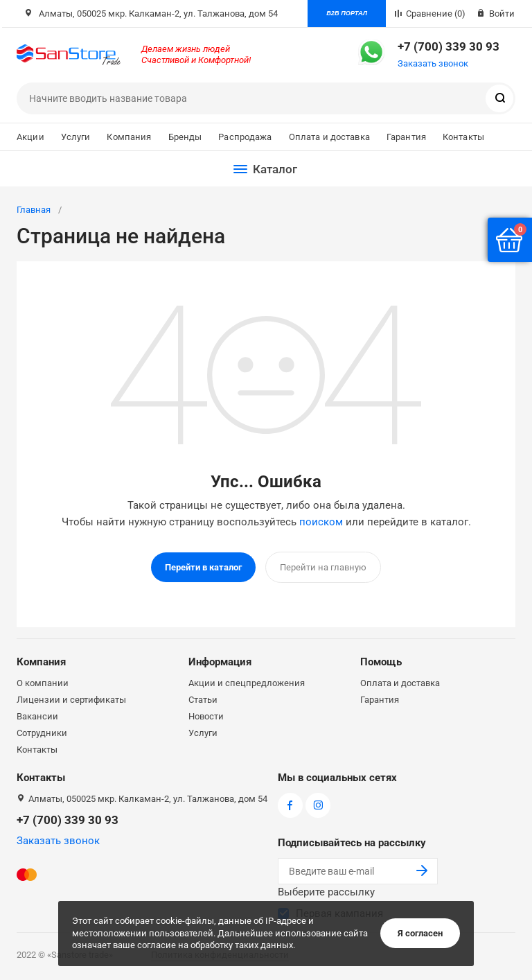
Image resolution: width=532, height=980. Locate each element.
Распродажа (245, 137)
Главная (34, 210)
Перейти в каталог (203, 567)
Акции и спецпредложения (247, 683)
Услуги (76, 137)
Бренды (185, 137)
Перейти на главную (323, 567)
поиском (321, 522)
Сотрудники (42, 733)
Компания (129, 137)
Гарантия (406, 137)
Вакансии (37, 716)
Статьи (203, 700)
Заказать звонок (433, 63)
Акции (30, 137)
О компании (43, 683)
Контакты (463, 137)
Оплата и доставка (329, 137)
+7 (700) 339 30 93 (449, 46)
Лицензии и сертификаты (71, 700)
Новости (206, 716)
